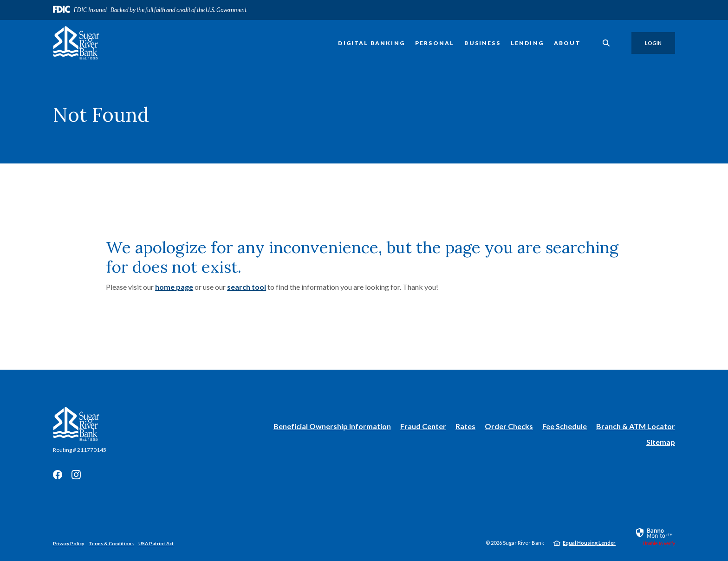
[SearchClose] (606, 43)
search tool (247, 287)
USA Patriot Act (156, 543)
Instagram (76, 475)
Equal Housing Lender (589, 543)
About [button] (567, 43)
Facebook (58, 475)
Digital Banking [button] (371, 43)
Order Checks (509, 426)
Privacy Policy (68, 543)
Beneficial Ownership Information (332, 426)
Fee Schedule (565, 426)
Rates (465, 426)
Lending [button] (527, 43)
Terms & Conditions (111, 543)
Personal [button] (435, 43)
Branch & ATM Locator (636, 426)
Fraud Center (423, 426)
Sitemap (661, 442)
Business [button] (482, 43)
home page (174, 287)
